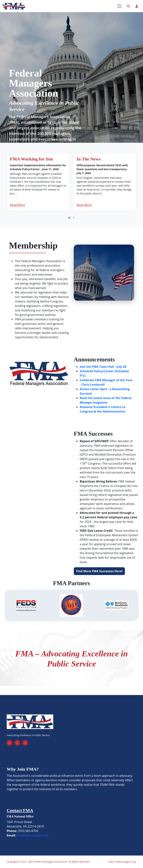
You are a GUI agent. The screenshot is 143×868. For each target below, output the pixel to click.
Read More (17, 205)
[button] (69, 218)
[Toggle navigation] (119, 6)
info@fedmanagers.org (32, 835)
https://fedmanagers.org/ (122, 862)
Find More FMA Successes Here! (99, 571)
